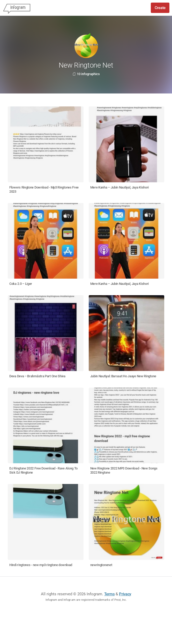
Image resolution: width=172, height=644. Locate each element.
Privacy (125, 594)
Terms (110, 594)
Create (160, 8)
